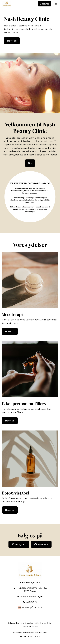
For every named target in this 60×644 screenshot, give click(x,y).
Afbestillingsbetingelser (21, 623)
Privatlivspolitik (30, 627)
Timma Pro (35, 636)
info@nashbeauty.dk (32, 597)
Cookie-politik (44, 623)
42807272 (32, 602)
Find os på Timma (32, 607)
